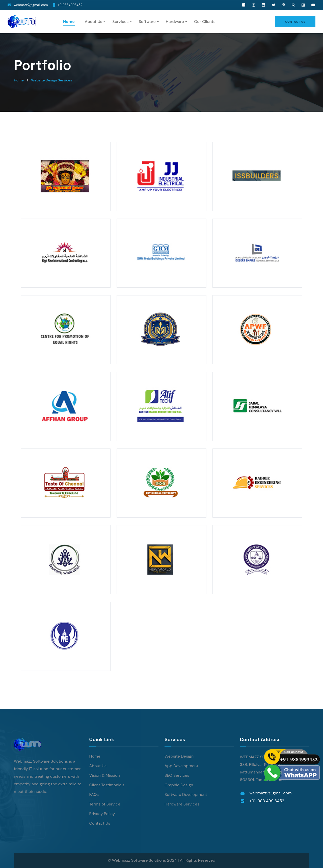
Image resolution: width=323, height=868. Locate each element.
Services (120, 22)
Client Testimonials (107, 785)
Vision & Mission (105, 775)
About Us (93, 22)
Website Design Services (51, 80)
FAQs (94, 795)
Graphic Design (179, 785)
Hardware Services (182, 804)
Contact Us (100, 823)
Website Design (179, 756)
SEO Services (177, 775)
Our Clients (205, 22)
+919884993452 (70, 5)
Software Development (186, 795)
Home (69, 22)
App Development (181, 766)
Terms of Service (105, 804)
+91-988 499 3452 (267, 801)
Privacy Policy (102, 814)
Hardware (175, 22)
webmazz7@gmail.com (31, 5)
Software (147, 22)
